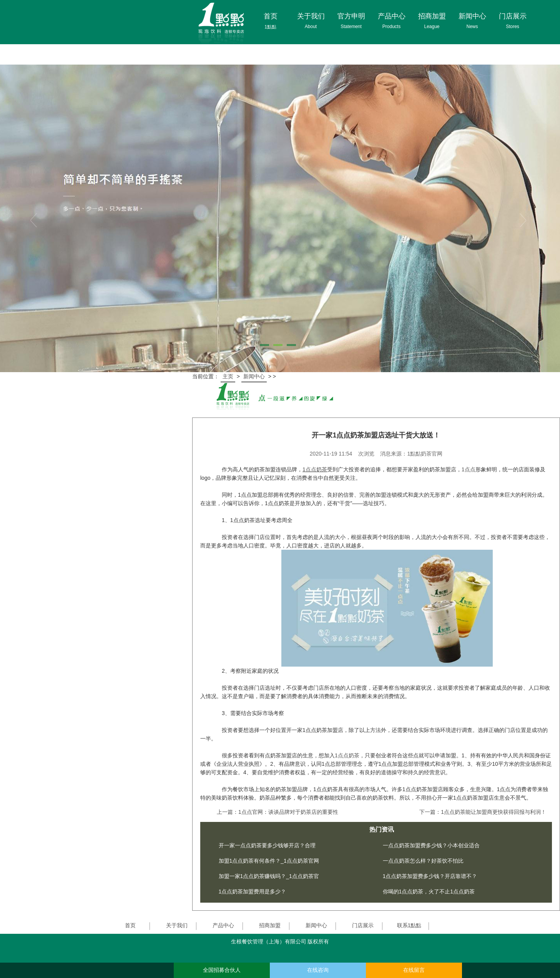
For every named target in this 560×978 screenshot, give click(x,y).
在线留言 (414, 970)
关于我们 (177, 925)
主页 (228, 376)
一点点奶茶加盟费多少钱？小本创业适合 (431, 845)
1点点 (469, 469)
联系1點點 (409, 925)
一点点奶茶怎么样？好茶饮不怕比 (423, 861)
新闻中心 (254, 376)
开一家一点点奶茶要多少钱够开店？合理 (267, 845)
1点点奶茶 (347, 755)
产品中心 (223, 925)
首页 (130, 925)
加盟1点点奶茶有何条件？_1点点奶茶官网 (269, 861)
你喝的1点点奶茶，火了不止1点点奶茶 (429, 892)
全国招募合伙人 (222, 970)
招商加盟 (270, 925)
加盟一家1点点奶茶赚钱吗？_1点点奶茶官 (269, 876)
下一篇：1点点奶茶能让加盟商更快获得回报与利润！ (483, 812)
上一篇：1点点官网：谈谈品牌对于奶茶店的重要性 (278, 812)
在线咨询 (318, 970)
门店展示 (363, 925)
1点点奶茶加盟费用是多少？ (253, 892)
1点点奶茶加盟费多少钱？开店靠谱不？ (430, 876)
